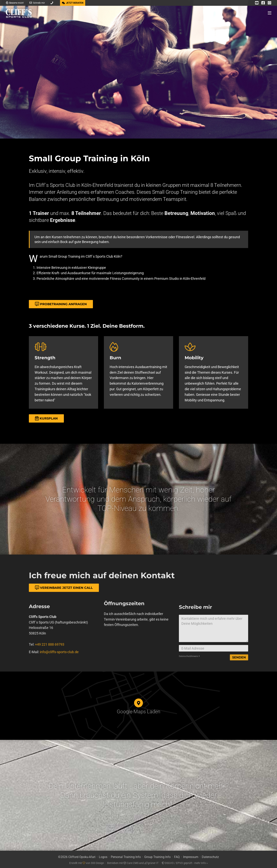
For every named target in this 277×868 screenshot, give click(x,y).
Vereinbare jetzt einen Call (64, 588)
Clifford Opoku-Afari (82, 856)
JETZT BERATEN (73, 3)
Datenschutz (210, 856)
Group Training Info (157, 856)
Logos (103, 856)
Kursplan (46, 418)
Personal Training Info (126, 856)
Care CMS (131, 862)
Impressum (191, 856)
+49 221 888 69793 (50, 659)
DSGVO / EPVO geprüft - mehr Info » (185, 862)
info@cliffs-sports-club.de (59, 667)
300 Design (97, 862)
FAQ (177, 856)
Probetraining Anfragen (61, 304)
